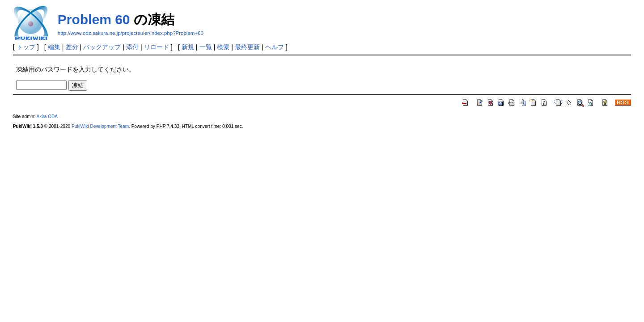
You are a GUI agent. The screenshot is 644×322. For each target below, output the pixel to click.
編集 (54, 47)
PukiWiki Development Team (100, 126)
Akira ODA (47, 117)
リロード (157, 47)
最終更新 (247, 47)
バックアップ (102, 47)
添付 (132, 47)
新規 (188, 47)
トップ (26, 47)
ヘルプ (275, 47)
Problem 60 (94, 19)
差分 (72, 47)
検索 (223, 47)
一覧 (206, 47)
